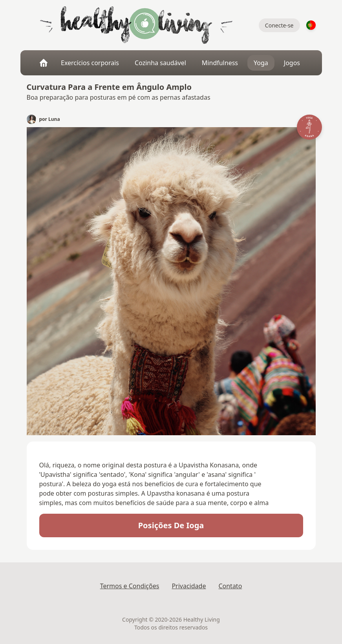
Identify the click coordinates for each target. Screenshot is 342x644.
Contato (230, 586)
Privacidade (189, 586)
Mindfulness (220, 63)
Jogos (292, 63)
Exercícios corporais (90, 63)
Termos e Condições (130, 586)
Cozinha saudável (160, 63)
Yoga (261, 63)
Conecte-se (279, 25)
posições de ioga (171, 525)
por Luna (50, 119)
